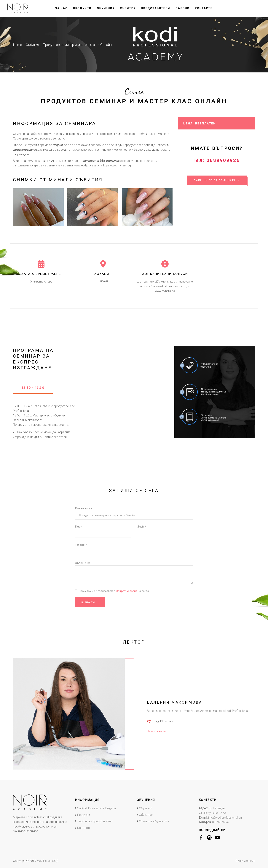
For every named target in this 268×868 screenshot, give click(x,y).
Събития (32, 45)
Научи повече (156, 731)
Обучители (146, 815)
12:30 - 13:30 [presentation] (33, 388)
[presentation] (22, 207)
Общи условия (245, 861)
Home (17, 45)
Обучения (146, 808)
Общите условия (127, 591)
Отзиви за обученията (154, 821)
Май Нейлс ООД (48, 861)
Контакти (83, 828)
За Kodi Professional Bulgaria (96, 808)
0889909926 (221, 822)
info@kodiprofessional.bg (225, 818)
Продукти (84, 815)
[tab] (33, 389)
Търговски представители (95, 821)
